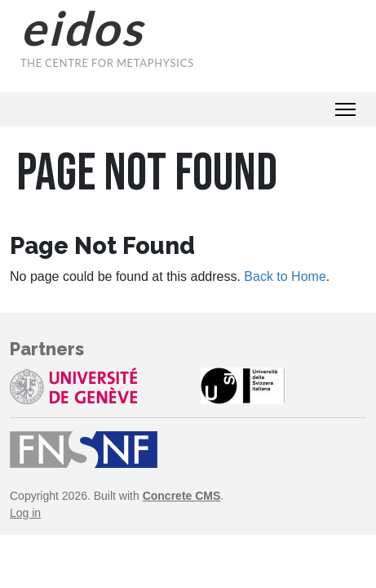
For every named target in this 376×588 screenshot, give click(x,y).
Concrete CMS (182, 496)
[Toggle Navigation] (345, 109)
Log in (25, 513)
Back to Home (285, 276)
